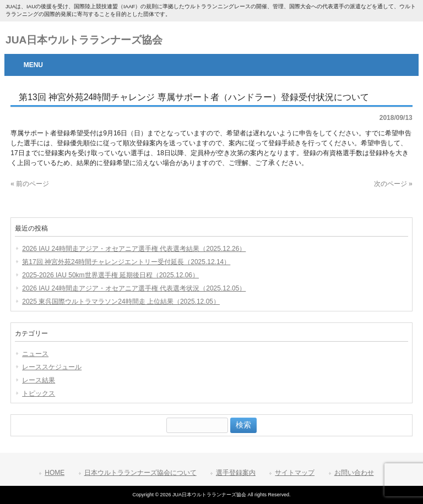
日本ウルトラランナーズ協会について (140, 473)
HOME (55, 473)
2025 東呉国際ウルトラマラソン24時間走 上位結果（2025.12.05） (121, 302)
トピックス (39, 393)
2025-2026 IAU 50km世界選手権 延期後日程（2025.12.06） (110, 275)
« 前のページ (30, 184)
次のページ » (393, 184)
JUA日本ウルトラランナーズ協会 (84, 40)
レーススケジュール (52, 367)
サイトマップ (295, 473)
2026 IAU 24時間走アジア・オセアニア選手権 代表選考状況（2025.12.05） (134, 288)
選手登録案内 (236, 473)
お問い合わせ (354, 473)
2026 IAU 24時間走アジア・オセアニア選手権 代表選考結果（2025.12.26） (134, 249)
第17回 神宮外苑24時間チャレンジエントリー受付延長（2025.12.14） (126, 262)
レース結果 (39, 380)
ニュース (35, 354)
